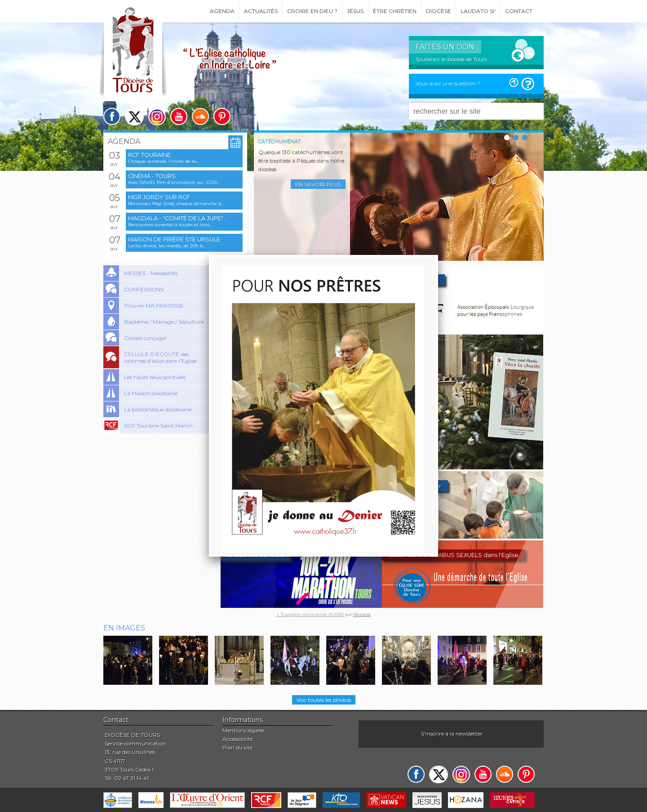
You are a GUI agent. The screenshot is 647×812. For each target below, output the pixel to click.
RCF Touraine (149, 155)
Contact (519, 11)
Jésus (355, 11)
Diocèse (439, 11)
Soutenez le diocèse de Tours (451, 59)
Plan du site (237, 747)
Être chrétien (395, 11)
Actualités (261, 11)
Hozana (362, 614)
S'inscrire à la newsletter (452, 734)
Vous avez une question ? (448, 83)
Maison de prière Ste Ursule (174, 239)
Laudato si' (478, 11)
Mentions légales (244, 730)
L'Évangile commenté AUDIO (311, 614)
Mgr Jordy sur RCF (159, 197)
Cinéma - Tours (152, 176)
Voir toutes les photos (324, 700)
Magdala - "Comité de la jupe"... (177, 218)
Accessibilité (238, 739)
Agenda (222, 11)
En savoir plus (318, 184)
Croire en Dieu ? (312, 11)
